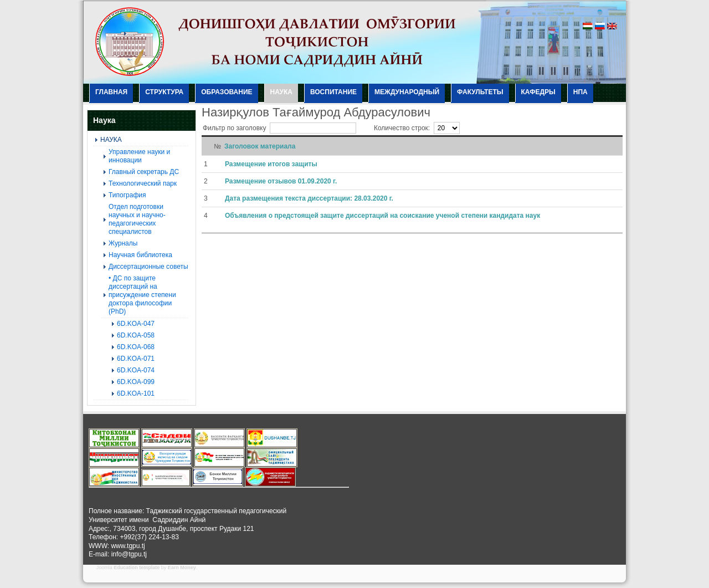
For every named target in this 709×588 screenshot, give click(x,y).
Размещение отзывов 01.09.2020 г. (281, 181)
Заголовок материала (260, 146)
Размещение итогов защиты (271, 164)
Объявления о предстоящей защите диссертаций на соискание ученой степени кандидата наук (382, 216)
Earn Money (182, 567)
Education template (137, 567)
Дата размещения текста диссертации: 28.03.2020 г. (309, 198)
